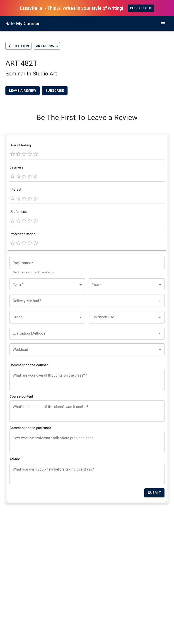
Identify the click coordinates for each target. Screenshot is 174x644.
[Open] (159, 334)
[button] (47, 285)
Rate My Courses (23, 23)
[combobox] (87, 266)
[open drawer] (163, 24)
